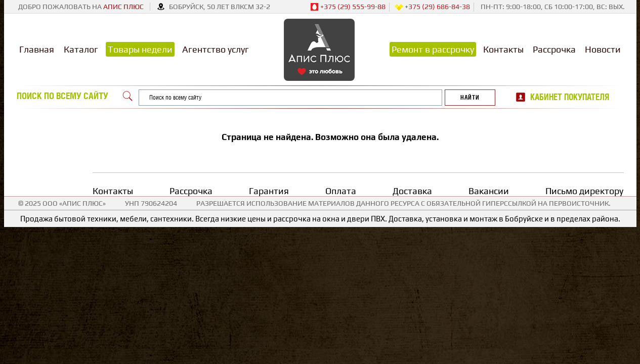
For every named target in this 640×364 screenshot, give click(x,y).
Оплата (341, 191)
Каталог (81, 49)
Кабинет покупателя (570, 97)
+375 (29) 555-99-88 (348, 7)
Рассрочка (554, 49)
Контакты (503, 49)
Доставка (412, 191)
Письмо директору (584, 191)
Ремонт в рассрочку (433, 49)
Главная (37, 49)
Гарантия (269, 191)
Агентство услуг (216, 49)
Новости (603, 49)
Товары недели (140, 49)
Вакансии (489, 191)
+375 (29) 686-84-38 (432, 7)
